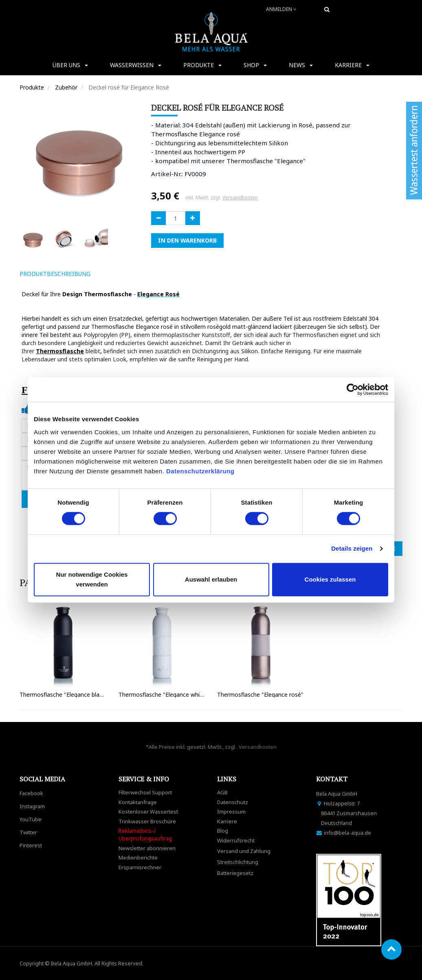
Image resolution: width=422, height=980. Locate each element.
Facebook (31, 793)
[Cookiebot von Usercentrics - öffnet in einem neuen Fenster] (353, 389)
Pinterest (31, 845)
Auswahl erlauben (211, 579)
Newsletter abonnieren (147, 848)
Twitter (28, 832)
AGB (222, 792)
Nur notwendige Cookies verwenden (92, 579)
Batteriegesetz (235, 873)
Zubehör (66, 87)
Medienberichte (138, 857)
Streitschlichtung (238, 862)
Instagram (32, 806)
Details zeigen (352, 548)
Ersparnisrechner (140, 867)
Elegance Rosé (158, 294)
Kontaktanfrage (138, 802)
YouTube (31, 819)
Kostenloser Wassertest (148, 812)
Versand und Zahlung (244, 851)
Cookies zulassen (330, 579)
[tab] (108, 274)
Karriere (227, 821)
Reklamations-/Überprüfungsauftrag (145, 835)
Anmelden (281, 9)
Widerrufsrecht (236, 840)
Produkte (32, 87)
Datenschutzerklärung (201, 471)
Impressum (231, 812)
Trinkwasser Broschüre (147, 821)
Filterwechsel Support (145, 792)
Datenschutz (233, 802)
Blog (223, 831)
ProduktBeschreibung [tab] (55, 274)
